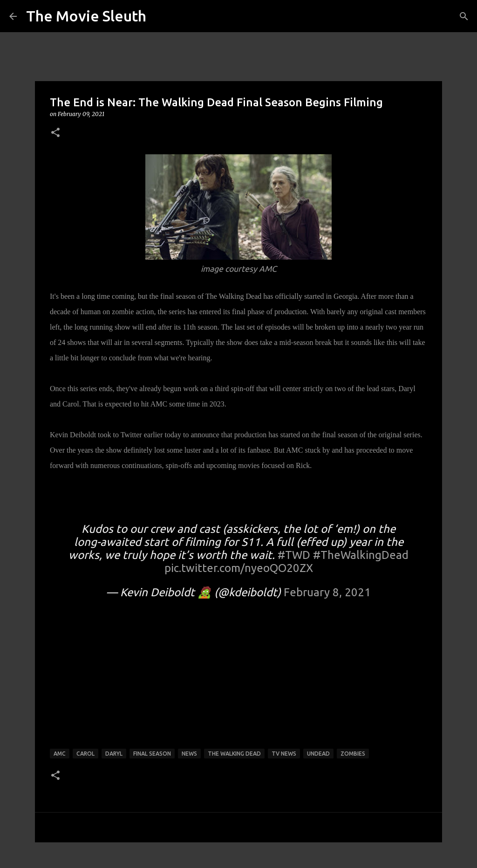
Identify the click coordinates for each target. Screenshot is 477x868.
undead (318, 754)
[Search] (464, 16)
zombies (353, 754)
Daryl (114, 754)
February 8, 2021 (327, 592)
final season (152, 754)
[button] (55, 133)
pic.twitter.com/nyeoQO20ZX (239, 568)
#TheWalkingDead (361, 555)
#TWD (294, 555)
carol (85, 754)
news (189, 754)
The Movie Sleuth (86, 16)
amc (60, 754)
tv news (284, 754)
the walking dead (234, 754)
